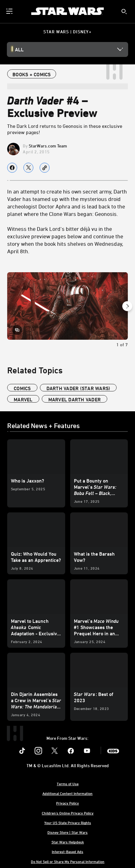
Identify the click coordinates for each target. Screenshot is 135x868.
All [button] (19, 49)
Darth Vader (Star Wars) (78, 388)
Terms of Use (68, 784)
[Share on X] (28, 168)
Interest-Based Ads (67, 852)
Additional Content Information (67, 793)
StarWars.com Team (48, 146)
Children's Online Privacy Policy (68, 813)
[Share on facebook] (12, 168)
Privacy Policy (67, 803)
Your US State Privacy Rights (68, 823)
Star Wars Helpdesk (68, 842)
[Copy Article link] (45, 168)
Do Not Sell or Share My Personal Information (68, 861)
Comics (22, 388)
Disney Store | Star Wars (67, 832)
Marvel (23, 399)
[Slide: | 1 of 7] (67, 306)
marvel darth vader (75, 399)
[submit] (124, 12)
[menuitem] (10, 11)
